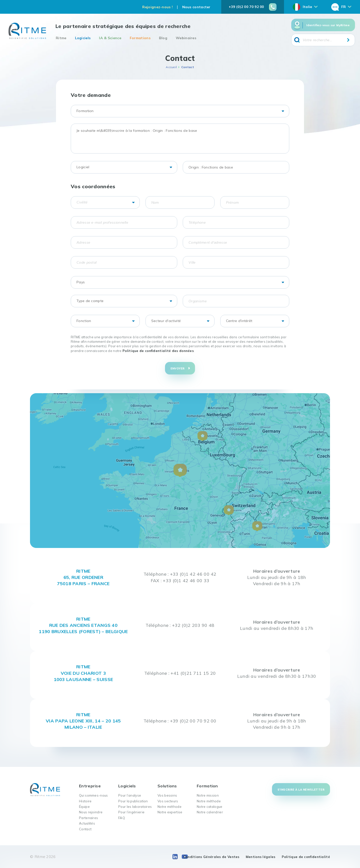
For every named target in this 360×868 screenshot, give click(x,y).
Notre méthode (169, 807)
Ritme (61, 38)
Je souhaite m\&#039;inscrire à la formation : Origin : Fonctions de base (180, 139)
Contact (85, 829)
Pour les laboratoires (135, 807)
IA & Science (110, 38)
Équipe (84, 807)
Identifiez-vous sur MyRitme (328, 25)
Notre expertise (170, 812)
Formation (207, 786)
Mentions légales (261, 857)
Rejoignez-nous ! (157, 7)
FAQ (122, 818)
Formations (140, 38)
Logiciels (83, 38)
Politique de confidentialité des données (158, 351)
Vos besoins (167, 795)
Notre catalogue (210, 807)
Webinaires (186, 38)
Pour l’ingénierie (131, 812)
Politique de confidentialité (306, 857)
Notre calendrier (210, 812)
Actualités (87, 823)
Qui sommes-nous (93, 795)
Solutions (167, 786)
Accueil (171, 67)
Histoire (85, 801)
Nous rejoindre (91, 812)
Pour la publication (133, 801)
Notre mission (208, 795)
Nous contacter (196, 7)
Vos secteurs (168, 801)
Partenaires (88, 818)
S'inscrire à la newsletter (301, 790)
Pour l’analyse (130, 795)
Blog (163, 38)
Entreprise (90, 786)
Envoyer (178, 368)
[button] (180, 470)
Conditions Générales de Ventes (211, 857)
